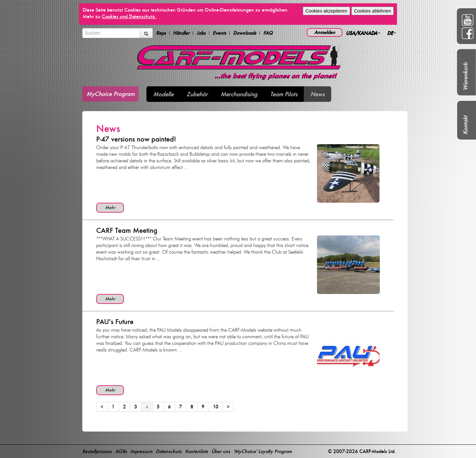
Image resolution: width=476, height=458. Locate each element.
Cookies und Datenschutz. (129, 16)
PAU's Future (115, 322)
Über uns (221, 451)
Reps (161, 33)
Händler (181, 33)
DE (392, 33)
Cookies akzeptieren (326, 11)
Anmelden (325, 32)
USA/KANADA (363, 33)
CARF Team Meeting (127, 230)
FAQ (268, 33)
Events (219, 33)
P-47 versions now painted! (136, 139)
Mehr (110, 208)
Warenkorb (465, 77)
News (317, 94)
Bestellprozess (97, 451)
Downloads (245, 33)
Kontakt (465, 125)
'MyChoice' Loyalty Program (263, 451)
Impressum (141, 451)
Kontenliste (197, 451)
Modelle (163, 94)
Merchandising (239, 94)
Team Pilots (284, 94)
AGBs (121, 451)
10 (216, 407)
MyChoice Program (110, 94)
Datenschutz (169, 451)
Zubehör (197, 94)
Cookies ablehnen (373, 11)
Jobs (201, 33)
